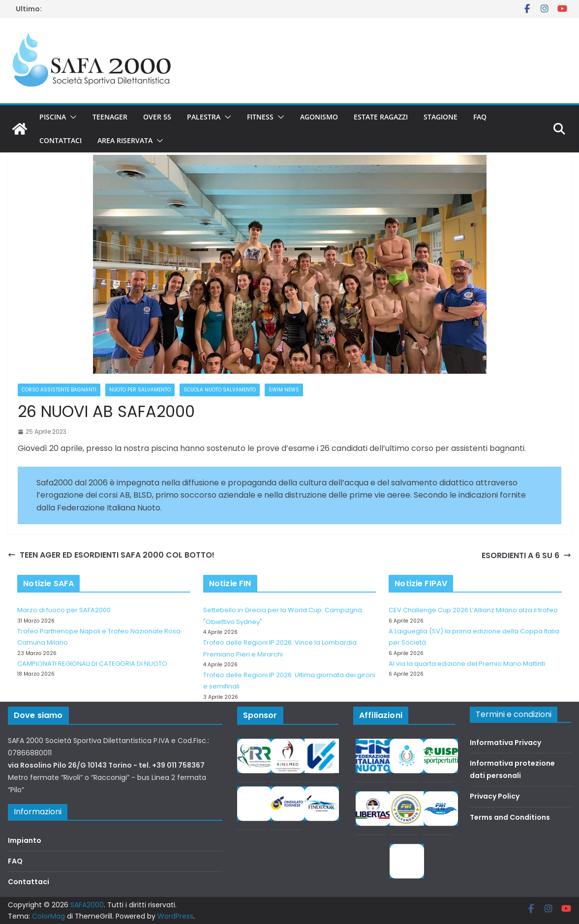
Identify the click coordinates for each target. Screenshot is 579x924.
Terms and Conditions (510, 817)
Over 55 (157, 117)
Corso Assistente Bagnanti (59, 390)
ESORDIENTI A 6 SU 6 (526, 555)
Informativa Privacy (505, 743)
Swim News (284, 390)
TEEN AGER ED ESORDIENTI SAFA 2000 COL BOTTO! (111, 555)
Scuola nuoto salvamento (220, 390)
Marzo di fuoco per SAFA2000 (64, 610)
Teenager (110, 117)
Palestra (204, 117)
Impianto (25, 840)
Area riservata (125, 140)
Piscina (53, 117)
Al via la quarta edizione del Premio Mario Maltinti (467, 664)
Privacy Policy (495, 796)
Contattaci (61, 140)
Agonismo (319, 117)
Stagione (441, 117)
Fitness (260, 117)
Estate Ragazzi (381, 117)
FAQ (480, 117)
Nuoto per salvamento (140, 390)
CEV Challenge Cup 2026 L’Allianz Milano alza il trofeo (473, 610)
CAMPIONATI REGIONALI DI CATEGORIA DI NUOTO (92, 664)
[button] (71, 117)
